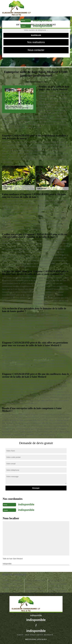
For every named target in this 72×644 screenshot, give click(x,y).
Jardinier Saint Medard (12, 581)
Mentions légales (36, 639)
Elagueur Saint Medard (12, 587)
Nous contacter (36, 50)
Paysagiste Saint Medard (13, 584)
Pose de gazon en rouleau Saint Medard (58, 589)
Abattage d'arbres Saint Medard (35, 582)
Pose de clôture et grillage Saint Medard (58, 582)
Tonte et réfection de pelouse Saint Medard (35, 589)
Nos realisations (36, 42)
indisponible (43, 20)
